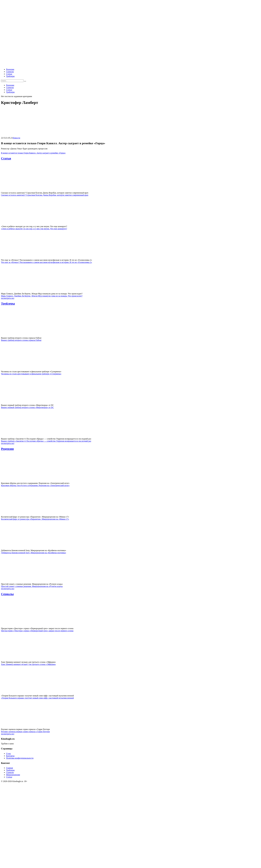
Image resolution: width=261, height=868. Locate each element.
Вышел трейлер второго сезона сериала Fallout (21, 340)
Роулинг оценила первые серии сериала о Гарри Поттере (25, 732)
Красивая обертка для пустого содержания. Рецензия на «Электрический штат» (35, 485)
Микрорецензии (13, 775)
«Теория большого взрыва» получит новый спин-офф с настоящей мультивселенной (37, 698)
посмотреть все (8, 298)
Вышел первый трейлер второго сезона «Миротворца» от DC (27, 407)
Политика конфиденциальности (20, 758)
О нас (9, 754)
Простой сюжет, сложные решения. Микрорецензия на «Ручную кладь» (32, 586)
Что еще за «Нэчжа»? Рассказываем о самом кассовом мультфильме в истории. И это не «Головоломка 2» (47, 262)
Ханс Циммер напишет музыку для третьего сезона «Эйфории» (28, 664)
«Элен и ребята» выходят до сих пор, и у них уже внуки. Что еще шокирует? (34, 229)
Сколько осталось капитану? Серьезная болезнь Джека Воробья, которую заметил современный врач (45, 195)
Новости (16, 138)
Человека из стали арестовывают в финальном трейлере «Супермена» (31, 374)
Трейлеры (10, 76)
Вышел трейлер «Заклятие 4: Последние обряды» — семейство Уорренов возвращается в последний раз (46, 441)
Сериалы (10, 72)
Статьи (9, 74)
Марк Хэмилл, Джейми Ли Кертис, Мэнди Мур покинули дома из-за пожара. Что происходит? (42, 296)
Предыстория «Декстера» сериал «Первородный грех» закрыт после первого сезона (37, 631)
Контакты (10, 756)
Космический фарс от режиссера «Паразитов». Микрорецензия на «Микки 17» (35, 519)
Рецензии (10, 69)
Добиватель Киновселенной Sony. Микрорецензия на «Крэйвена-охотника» (34, 553)
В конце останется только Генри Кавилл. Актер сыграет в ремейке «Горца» (33, 153)
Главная (10, 768)
